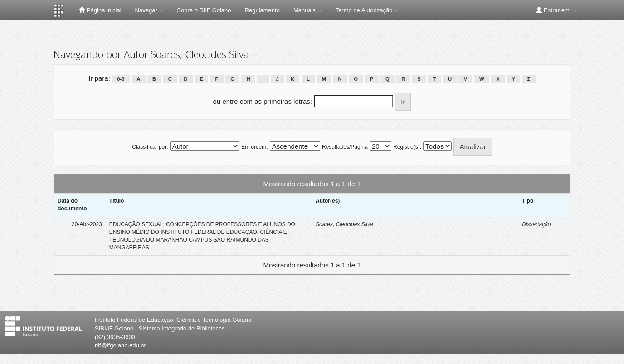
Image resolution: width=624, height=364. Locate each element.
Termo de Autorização (367, 10)
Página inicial (100, 10)
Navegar (149, 10)
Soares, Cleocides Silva (344, 224)
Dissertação (536, 224)
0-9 (121, 79)
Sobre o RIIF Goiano (204, 10)
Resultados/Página (345, 147)
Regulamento (262, 10)
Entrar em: (557, 10)
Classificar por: (150, 147)
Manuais (308, 10)
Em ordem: (255, 147)
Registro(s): (407, 147)
